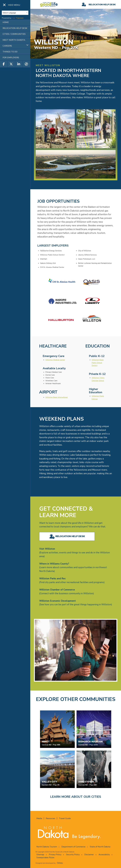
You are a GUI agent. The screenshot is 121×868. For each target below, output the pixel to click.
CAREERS (7, 46)
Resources (50, 818)
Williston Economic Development (58, 601)
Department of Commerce (73, 847)
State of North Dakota (100, 847)
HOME (6, 22)
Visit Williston (47, 549)
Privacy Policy (55, 855)
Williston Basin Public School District (98, 363)
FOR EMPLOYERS (11, 58)
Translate (18, 18)
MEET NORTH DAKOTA (14, 40)
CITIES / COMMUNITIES (14, 34)
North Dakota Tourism (47, 847)
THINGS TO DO (10, 52)
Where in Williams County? (54, 564)
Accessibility (104, 855)
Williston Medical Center (55, 360)
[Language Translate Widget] (15, 13)
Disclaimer (89, 855)
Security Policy (73, 855)
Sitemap (40, 855)
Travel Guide (65, 818)
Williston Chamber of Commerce (57, 590)
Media (39, 818)
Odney (60, 863)
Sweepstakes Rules (45, 858)
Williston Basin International (57, 397)
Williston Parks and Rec (52, 579)
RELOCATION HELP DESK (15, 28)
